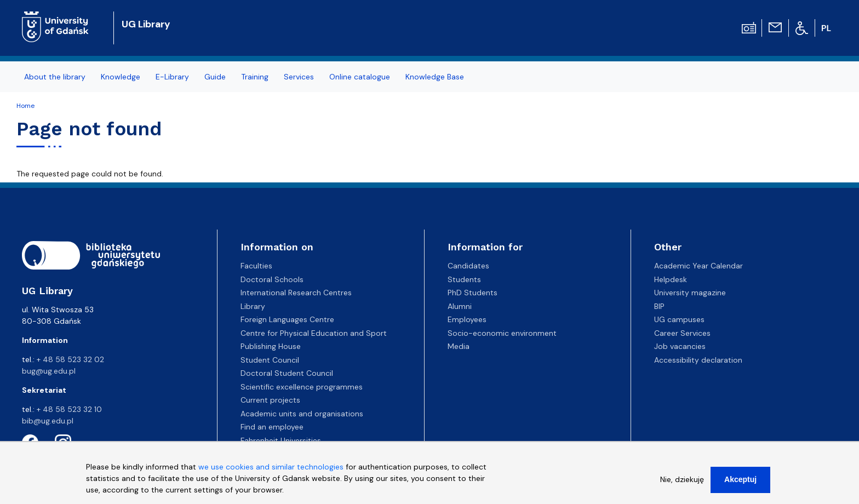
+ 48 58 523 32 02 (70, 359)
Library (253, 306)
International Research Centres (296, 293)
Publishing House (271, 346)
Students (464, 279)
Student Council (270, 360)
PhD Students (473, 293)
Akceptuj (740, 483)
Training (255, 77)
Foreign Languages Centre (287, 319)
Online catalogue (360, 77)
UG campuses (679, 319)
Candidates (468, 266)
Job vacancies (680, 346)
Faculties (256, 266)
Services (299, 77)
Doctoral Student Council (287, 373)
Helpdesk (671, 279)
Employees (467, 319)
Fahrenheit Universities (281, 440)
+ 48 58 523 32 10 (69, 409)
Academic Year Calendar (698, 266)
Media (459, 346)
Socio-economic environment (502, 333)
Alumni (460, 306)
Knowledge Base (435, 77)
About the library (55, 77)
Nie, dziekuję (682, 483)
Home (25, 106)
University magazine (690, 293)
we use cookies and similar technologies (271, 471)
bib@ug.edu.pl (48, 421)
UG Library (146, 24)
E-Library (172, 77)
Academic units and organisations (302, 414)
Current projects (270, 400)
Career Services (682, 333)
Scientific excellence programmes (302, 387)
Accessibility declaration (698, 360)
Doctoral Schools (272, 279)
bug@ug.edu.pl (49, 371)
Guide (215, 77)
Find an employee (272, 427)
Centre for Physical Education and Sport (314, 333)
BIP (659, 306)
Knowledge (121, 77)
